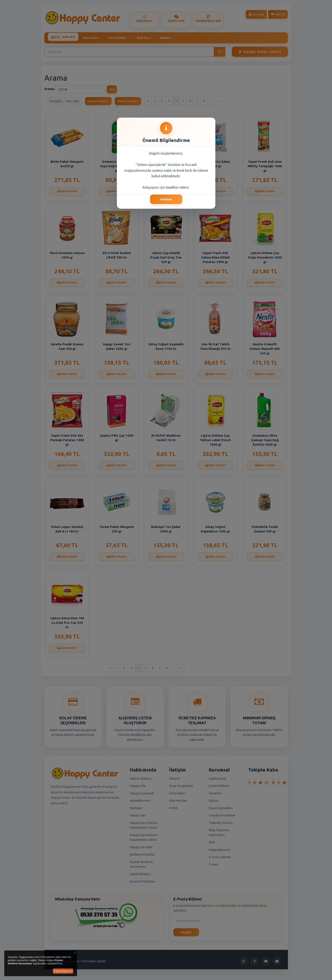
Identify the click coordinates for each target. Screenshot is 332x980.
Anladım (166, 199)
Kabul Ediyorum (63, 971)
